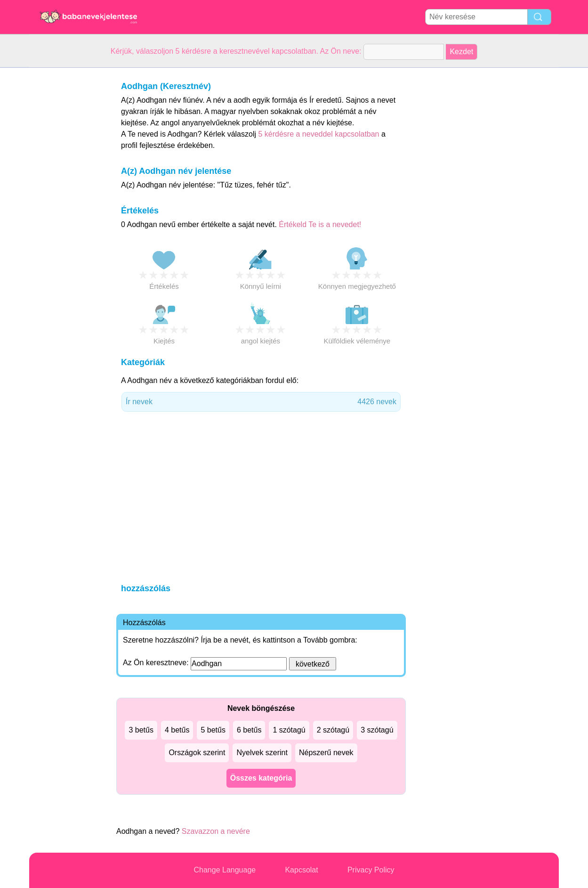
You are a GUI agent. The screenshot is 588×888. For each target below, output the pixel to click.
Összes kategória (261, 778)
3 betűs (141, 730)
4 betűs (177, 730)
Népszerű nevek (326, 753)
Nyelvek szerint (262, 753)
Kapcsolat (301, 870)
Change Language (225, 870)
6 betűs (249, 730)
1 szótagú (289, 730)
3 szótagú (377, 730)
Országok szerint (197, 753)
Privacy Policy (371, 870)
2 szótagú (333, 730)
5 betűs (213, 730)
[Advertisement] (67, 209)
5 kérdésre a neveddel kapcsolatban (320, 134)
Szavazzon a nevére (216, 831)
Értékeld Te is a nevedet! (320, 224)
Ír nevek (261, 402)
